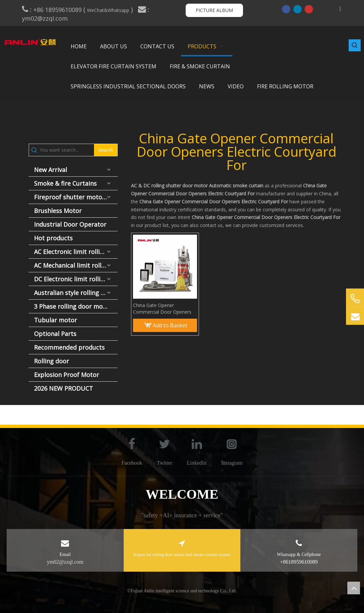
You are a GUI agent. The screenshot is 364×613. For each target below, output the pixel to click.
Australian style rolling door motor (76, 293)
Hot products (53, 238)
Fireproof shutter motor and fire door (76, 197)
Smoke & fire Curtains (65, 183)
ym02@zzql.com (46, 18)
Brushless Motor (58, 211)
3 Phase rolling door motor (73, 306)
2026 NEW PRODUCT (63, 388)
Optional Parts (55, 334)
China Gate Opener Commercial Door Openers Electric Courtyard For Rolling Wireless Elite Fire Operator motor (164, 309)
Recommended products (69, 347)
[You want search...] (67, 150)
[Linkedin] (297, 9)
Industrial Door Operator (70, 224)
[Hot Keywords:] (355, 45)
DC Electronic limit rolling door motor (76, 279)
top (354, 588)
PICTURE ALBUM (214, 10)
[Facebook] (286, 9)
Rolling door (51, 361)
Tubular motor (55, 320)
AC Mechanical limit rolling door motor (76, 265)
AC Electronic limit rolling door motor (76, 252)
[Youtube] (309, 9)
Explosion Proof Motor (66, 375)
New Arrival (50, 170)
